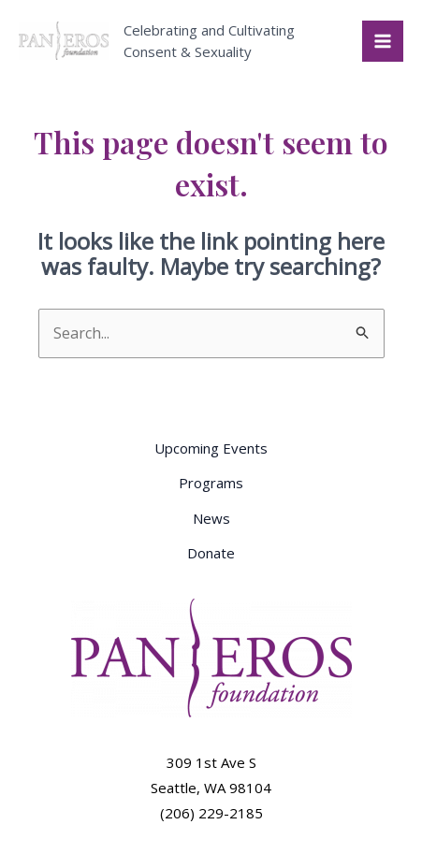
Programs (211, 483)
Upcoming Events (211, 448)
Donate (211, 553)
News (211, 518)
